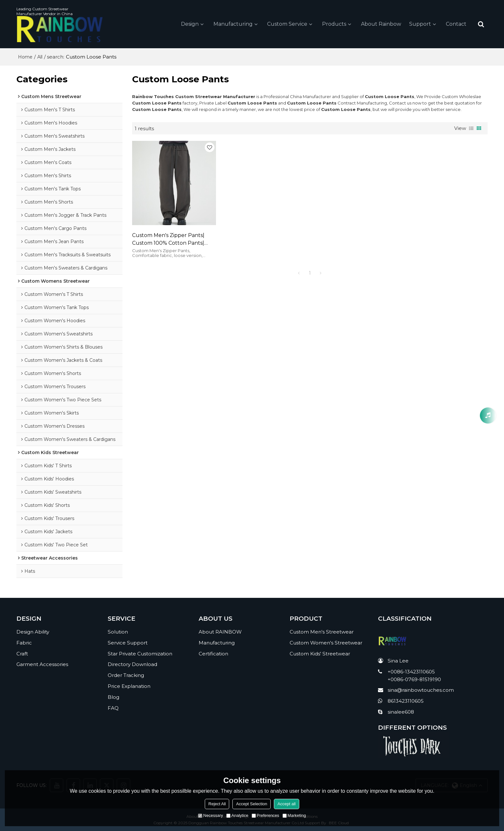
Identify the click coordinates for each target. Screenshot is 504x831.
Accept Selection (252, 804)
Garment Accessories (42, 664)
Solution (118, 632)
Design (190, 24)
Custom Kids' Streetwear (320, 654)
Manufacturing (233, 24)
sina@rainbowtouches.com (421, 690)
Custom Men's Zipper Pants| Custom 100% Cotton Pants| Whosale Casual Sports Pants (170, 240)
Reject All (217, 804)
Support (420, 24)
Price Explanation (129, 686)
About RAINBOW (220, 632)
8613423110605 (406, 701)
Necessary (210, 815)
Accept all (286, 804)
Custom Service (287, 24)
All (40, 57)
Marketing (294, 815)
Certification (213, 654)
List (471, 128)
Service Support (128, 643)
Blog (113, 697)
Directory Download (132, 664)
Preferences (265, 815)
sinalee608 (401, 712)
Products (334, 24)
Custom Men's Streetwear (322, 632)
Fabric (24, 643)
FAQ (113, 708)
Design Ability (33, 632)
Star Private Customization (140, 654)
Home (25, 57)
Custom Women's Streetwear (326, 643)
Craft (22, 654)
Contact (456, 24)
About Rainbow (381, 24)
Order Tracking (126, 675)
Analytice (237, 815)
